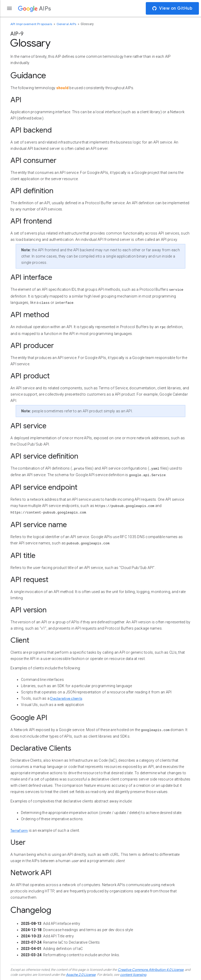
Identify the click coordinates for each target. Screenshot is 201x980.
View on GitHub (172, 8)
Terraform (19, 830)
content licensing (133, 975)
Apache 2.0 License (81, 975)
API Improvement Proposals (32, 24)
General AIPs (67, 24)
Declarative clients (66, 698)
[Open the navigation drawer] (9, 8)
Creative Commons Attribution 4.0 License (151, 970)
